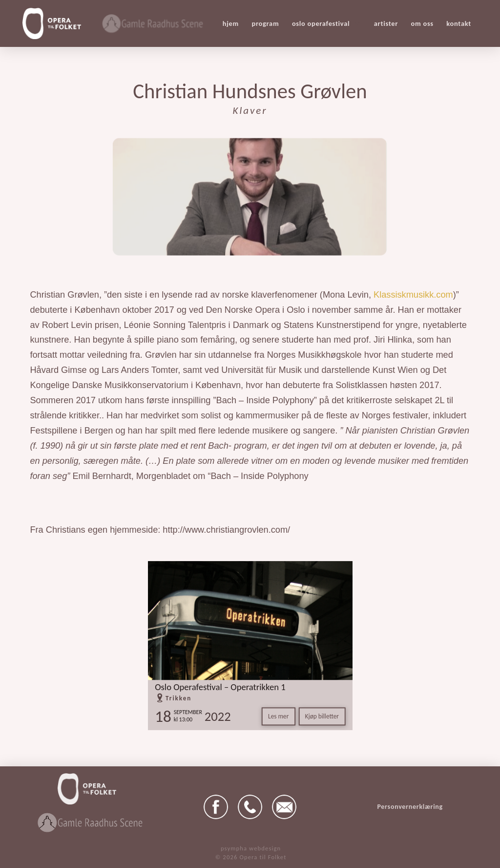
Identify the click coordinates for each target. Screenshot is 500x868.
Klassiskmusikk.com (413, 295)
